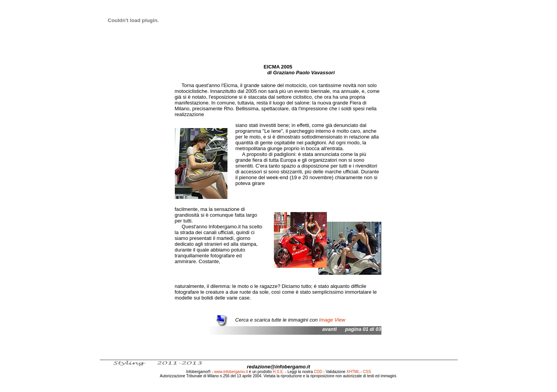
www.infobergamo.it (231, 372)
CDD (318, 372)
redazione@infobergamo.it (278, 367)
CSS (367, 372)
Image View (332, 320)
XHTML (353, 372)
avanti (330, 329)
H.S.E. (278, 372)
